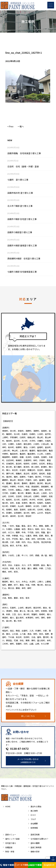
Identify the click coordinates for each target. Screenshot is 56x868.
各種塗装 (9, 847)
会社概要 (34, 823)
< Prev (10, 126)
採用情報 (34, 828)
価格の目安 (35, 851)
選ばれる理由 (36, 806)
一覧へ (21, 126)
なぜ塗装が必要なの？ (39, 839)
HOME (8, 806)
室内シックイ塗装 (12, 839)
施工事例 (34, 811)
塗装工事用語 (36, 847)
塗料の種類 (35, 843)
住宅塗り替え (11, 843)
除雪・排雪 (10, 851)
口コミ (33, 815)
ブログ (33, 819)
